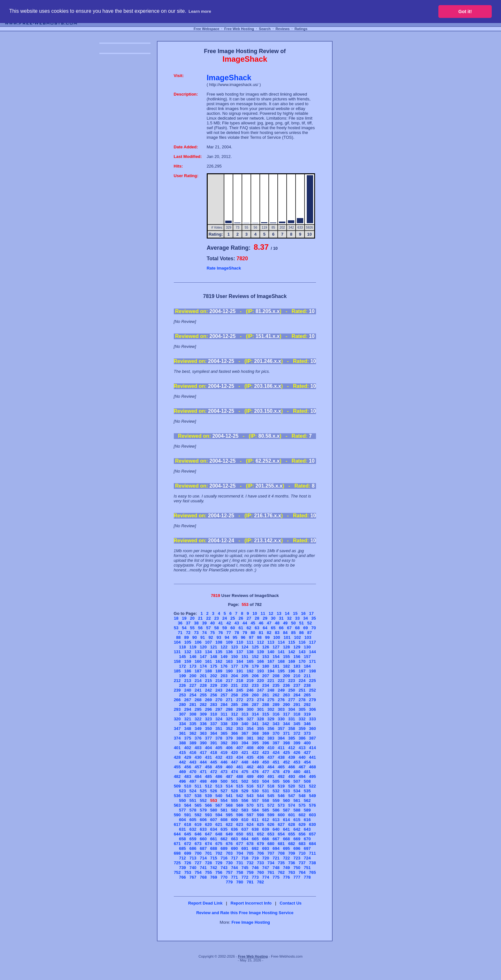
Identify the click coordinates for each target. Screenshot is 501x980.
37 (188, 623)
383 (271, 738)
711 (312, 853)
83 (277, 633)
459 (219, 767)
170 (302, 661)
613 (276, 820)
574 (292, 805)
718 (245, 858)
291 (297, 705)
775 (276, 877)
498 (203, 781)
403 (198, 748)
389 (193, 743)
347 (177, 729)
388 (182, 743)
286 (245, 705)
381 (250, 738)
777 (297, 877)
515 (240, 786)
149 (224, 657)
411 (281, 748)
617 (177, 824)
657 (312, 834)
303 (281, 709)
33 (297, 618)
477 (266, 772)
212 (177, 681)
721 (276, 858)
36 (180, 623)
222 (281, 681)
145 (182, 657)
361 (182, 733)
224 (302, 681)
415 (182, 753)
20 (192, 618)
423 (266, 753)
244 (229, 690)
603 (312, 815)
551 (193, 800)
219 (250, 681)
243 (219, 690)
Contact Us (291, 903)
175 (214, 666)
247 (260, 690)
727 (198, 863)
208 (276, 676)
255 (203, 695)
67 (289, 628)
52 (310, 623)
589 (307, 810)
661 (214, 839)
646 (198, 834)
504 (266, 781)
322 (198, 719)
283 (214, 705)
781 (250, 882)
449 (255, 762)
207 (266, 676)
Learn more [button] (200, 11)
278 (302, 700)
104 (177, 642)
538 (198, 796)
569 (240, 805)
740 (193, 868)
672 (188, 844)
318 (297, 714)
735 (281, 863)
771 (235, 877)
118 (182, 647)
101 (287, 637)
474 (235, 772)
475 (245, 772)
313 (245, 714)
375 (188, 738)
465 (281, 767)
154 (276, 657)
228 (203, 685)
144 (312, 652)
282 (203, 705)
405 (219, 748)
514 (229, 786)
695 (287, 848)
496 (182, 781)
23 (216, 618)
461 (240, 767)
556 (245, 800)
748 (276, 868)
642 (297, 829)
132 (188, 652)
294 (188, 709)
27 (249, 618)
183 (297, 666)
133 (198, 652)
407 (240, 748)
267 (188, 700)
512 (209, 786)
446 (224, 762)
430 (198, 757)
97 (251, 637)
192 (250, 671)
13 (279, 613)
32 (289, 618)
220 (260, 681)
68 (297, 628)
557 (255, 800)
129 (297, 647)
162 (219, 661)
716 (224, 858)
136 (229, 652)
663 (235, 839)
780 (240, 882)
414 (312, 748)
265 (307, 695)
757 (229, 872)
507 (297, 781)
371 (287, 733)
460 (229, 767)
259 (245, 695)
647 (209, 834)
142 (292, 652)
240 (188, 690)
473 (224, 772)
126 (266, 647)
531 (266, 791)
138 (250, 652)
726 (188, 863)
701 (209, 853)
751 (307, 868)
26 (241, 618)
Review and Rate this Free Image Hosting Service (245, 913)
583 (245, 810)
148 (214, 657)
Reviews (282, 29)
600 (281, 815)
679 (260, 844)
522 (312, 786)
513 (219, 786)
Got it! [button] (465, 12)
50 (293, 623)
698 (177, 853)
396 (266, 743)
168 (281, 661)
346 (307, 724)
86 (301, 633)
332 (302, 719)
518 (271, 786)
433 (229, 757)
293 (177, 709)
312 (235, 714)
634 (214, 829)
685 (182, 848)
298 (229, 709)
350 (209, 729)
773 (255, 877)
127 (276, 647)
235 (276, 685)
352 (229, 729)
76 (220, 633)
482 (177, 776)
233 (255, 685)
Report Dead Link (205, 903)
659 (193, 839)
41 (220, 623)
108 (219, 642)
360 (312, 729)
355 (260, 729)
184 (307, 666)
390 (203, 743)
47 (269, 623)
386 (302, 738)
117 (312, 642)
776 (287, 877)
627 (281, 824)
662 (224, 839)
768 (203, 877)
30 (273, 618)
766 (182, 877)
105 (188, 642)
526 (214, 791)
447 (235, 762)
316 (276, 714)
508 (307, 781)
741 (203, 868)
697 (307, 848)
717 (235, 858)
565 (198, 805)
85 (293, 633)
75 (212, 633)
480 (297, 772)
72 (188, 633)
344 (287, 724)
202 (214, 676)
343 (276, 724)
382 (260, 738)
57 (208, 628)
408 (250, 748)
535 (307, 791)
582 (235, 810)
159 (188, 661)
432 (219, 757)
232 (245, 685)
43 (237, 623)
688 (214, 848)
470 (193, 772)
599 (271, 815)
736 (292, 863)
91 (203, 637)
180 (266, 666)
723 (297, 858)
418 (214, 753)
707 (271, 853)
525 (203, 791)
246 (250, 690)
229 (214, 685)
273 (250, 700)
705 (250, 853)
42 (228, 623)
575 (302, 805)
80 (253, 633)
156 (297, 657)
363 (203, 733)
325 (229, 719)
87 (310, 633)
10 (255, 613)
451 (276, 762)
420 (235, 753)
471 (203, 772)
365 (224, 733)
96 (243, 637)
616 (307, 820)
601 (292, 815)
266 (177, 700)
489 (250, 776)
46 (261, 623)
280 (182, 705)
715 (214, 858)
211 (307, 676)
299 (240, 709)
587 (287, 810)
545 (271, 796)
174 (203, 666)
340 (245, 724)
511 (198, 786)
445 (214, 762)
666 (266, 839)
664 (245, 839)
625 (260, 824)
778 (307, 877)
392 (224, 743)
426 (297, 753)
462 (250, 767)
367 (245, 733)
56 (200, 628)
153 (266, 657)
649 (229, 834)
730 (229, 863)
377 (209, 738)
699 (188, 853)
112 (260, 642)
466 (292, 767)
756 (219, 872)
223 (292, 681)
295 (198, 709)
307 (182, 714)
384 (281, 738)
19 (184, 618)
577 (182, 810)
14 (287, 613)
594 (219, 815)
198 (312, 671)
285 (235, 705)
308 (193, 714)
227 (193, 685)
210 (297, 676)
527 (224, 791)
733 (260, 863)
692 (255, 848)
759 (250, 872)
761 (271, 872)
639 (266, 829)
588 (297, 810)
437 (271, 757)
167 (271, 661)
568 (229, 805)
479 (287, 772)
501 (235, 781)
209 (287, 676)
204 (235, 676)
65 (273, 628)
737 (302, 863)
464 (271, 767)
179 (255, 666)
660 (203, 839)
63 (257, 628)
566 (209, 805)
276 (281, 700)
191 (240, 671)
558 (266, 800)
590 (177, 815)
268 (198, 700)
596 (240, 815)
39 (204, 623)
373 (307, 733)
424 (276, 753)
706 (260, 853)
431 (209, 757)
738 (312, 863)
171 (312, 661)
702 (219, 853)
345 (297, 724)
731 (240, 863)
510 (188, 786)
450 (266, 762)
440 (302, 757)
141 (281, 652)
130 (307, 647)
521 (302, 786)
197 (302, 671)
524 (193, 791)
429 (188, 757)
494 (302, 776)
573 (281, 805)
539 (209, 796)
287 (255, 705)
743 (224, 868)
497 (193, 781)
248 (271, 690)
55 (192, 628)
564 (188, 805)
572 (271, 805)
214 (198, 681)
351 (219, 729)
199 (182, 676)
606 (203, 820)
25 (233, 618)
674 (209, 844)
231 (235, 685)
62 (249, 628)
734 (271, 863)
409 (260, 748)
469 (182, 772)
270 (219, 700)
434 (240, 757)
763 (292, 872)
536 (177, 796)
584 (255, 810)
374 (177, 738)
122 (224, 647)
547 (292, 796)
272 (240, 700)
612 (266, 820)
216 (219, 681)
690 (235, 848)
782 (260, 882)
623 (240, 824)
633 (203, 829)
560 (287, 800)
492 (281, 776)
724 (307, 858)
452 (287, 762)
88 (178, 637)
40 (212, 623)
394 (245, 743)
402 (188, 748)
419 (224, 753)
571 (260, 805)
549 (312, 796)
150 (235, 657)
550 (182, 800)
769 (214, 877)
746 (255, 868)
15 (295, 613)
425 (287, 753)
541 (229, 796)
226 (182, 685)
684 (312, 844)
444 (203, 762)
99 (267, 637)
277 (292, 700)
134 (209, 652)
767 (193, 877)
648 (219, 834)
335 (193, 724)
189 (219, 671)
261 (266, 695)
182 (287, 666)
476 (255, 772)
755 (209, 872)
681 (281, 844)
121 (214, 647)
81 (261, 633)
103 (308, 637)
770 (224, 877)
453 (297, 762)
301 (260, 709)
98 (259, 637)
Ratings (301, 29)
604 (182, 820)
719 (255, 858)
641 (287, 829)
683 (302, 844)
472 (214, 772)
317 (287, 714)
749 (287, 868)
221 (271, 681)
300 (250, 709)
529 (245, 791)
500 (224, 781)
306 (312, 709)
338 (224, 724)
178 (245, 666)
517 (260, 786)
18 (176, 618)
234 (266, 685)
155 (287, 657)
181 (276, 666)
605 (193, 820)
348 (188, 729)
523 (182, 791)
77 (228, 633)
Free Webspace (207, 29)
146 (193, 657)
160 (198, 661)
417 (203, 753)
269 (209, 700)
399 (297, 743)
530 (255, 791)
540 (219, 796)
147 (203, 657)
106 (198, 642)
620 (209, 824)
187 (198, 671)
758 (240, 872)
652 (260, 834)
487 (229, 776)
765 (312, 872)
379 (229, 738)
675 (219, 844)
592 (198, 815)
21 (200, 618)
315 (266, 714)
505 (276, 781)
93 (219, 637)
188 (209, 671)
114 (281, 642)
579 (203, 810)
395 (255, 743)
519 (281, 786)
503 (255, 781)
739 (182, 868)
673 (198, 844)
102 (297, 637)
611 (255, 820)
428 (177, 757)
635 (224, 829)
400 (307, 743)
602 (302, 815)
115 (292, 642)
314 (255, 714)
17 (311, 613)
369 (266, 733)
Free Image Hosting (251, 922)
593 (209, 815)
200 (193, 676)
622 (229, 824)
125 (255, 647)
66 (281, 628)
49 (285, 623)
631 (182, 829)
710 (302, 853)
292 (307, 705)
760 (260, 872)
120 (203, 647)
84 (285, 633)
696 (297, 848)
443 (193, 762)
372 (297, 733)
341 (255, 724)
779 (229, 882)
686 (193, 848)
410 (271, 748)
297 (219, 709)
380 (240, 738)
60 (233, 628)
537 (188, 796)
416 (193, 753)
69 (305, 628)
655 (292, 834)
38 (196, 623)
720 (266, 858)
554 (224, 800)
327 (250, 719)
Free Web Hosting (239, 29)
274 (260, 700)
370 (276, 733)
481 (307, 772)
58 (216, 628)
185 (177, 671)
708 (281, 853)
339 (235, 724)
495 (312, 776)
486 (219, 776)
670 (307, 839)
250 (292, 690)
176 (224, 666)
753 (188, 872)
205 (245, 676)
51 (301, 623)
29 (265, 618)
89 (186, 637)
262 (276, 695)
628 (292, 824)
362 (193, 733)
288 (266, 705)
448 (245, 762)
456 (188, 767)
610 (245, 820)
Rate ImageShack (224, 268)
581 (224, 810)
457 (198, 767)
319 (307, 714)
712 (182, 858)
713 (193, 858)
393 (235, 743)
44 (245, 623)
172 (182, 666)
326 (240, 719)
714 (203, 858)
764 (302, 872)
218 (240, 681)
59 (225, 628)
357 (281, 729)
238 (307, 685)
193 (260, 671)
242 (209, 690)
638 (255, 829)
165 (250, 661)
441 (312, 757)
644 (177, 834)
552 (203, 800)
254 (193, 695)
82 (269, 633)
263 (287, 695)
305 (302, 709)
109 (229, 642)
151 (245, 657)
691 (245, 848)
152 (255, 657)
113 (271, 642)
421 (245, 753)
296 (209, 709)
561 (297, 800)
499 (214, 781)
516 (250, 786)
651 (250, 834)
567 (219, 805)
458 (209, 767)
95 (235, 637)
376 (198, 738)
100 (277, 637)
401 (177, 748)
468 (312, 767)
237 (297, 685)
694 (276, 848)
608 (224, 820)
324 (219, 719)
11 (263, 613)
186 (188, 671)
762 (281, 872)
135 (219, 652)
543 (250, 796)
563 (177, 805)
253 (182, 695)
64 (265, 628)
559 (276, 800)
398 (287, 743)
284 (224, 705)
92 (211, 637)
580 (214, 810)
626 (271, 824)
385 (292, 738)
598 (260, 815)
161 (209, 661)
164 (240, 661)
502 (245, 781)
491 (271, 776)
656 (302, 834)
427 (307, 753)
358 (292, 729)
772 (245, 877)
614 (287, 820)
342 (266, 724)
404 (209, 748)
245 (240, 690)
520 (292, 786)
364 (214, 733)
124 (245, 647)
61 (241, 628)
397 (276, 743)
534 (297, 791)
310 (214, 714)
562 (307, 800)
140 (271, 652)
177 (235, 666)
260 (255, 695)
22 (208, 618)
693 (266, 848)
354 (250, 729)
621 (219, 824)
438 (281, 757)
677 (240, 844)
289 (276, 705)
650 (240, 834)
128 (287, 647)
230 (224, 685)
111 (250, 642)
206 (255, 676)
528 (235, 791)
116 (302, 642)
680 (271, 844)
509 (177, 786)
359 (302, 729)
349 (198, 729)
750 (297, 868)
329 (271, 719)
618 (188, 824)
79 (245, 633)
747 (266, 868)
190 (229, 671)
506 (287, 781)
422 (255, 753)
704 (240, 853)
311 (224, 714)
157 (307, 657)
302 (271, 709)
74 (204, 633)
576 (312, 805)
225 (312, 681)
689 (224, 848)
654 (281, 834)
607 (214, 820)
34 (305, 618)
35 (313, 618)
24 (225, 618)
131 (177, 652)
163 (229, 661)
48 (277, 623)
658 (182, 839)
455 (177, 767)
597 (250, 815)
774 (266, 877)
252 (312, 690)
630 (312, 824)
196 (292, 671)
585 (266, 810)
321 (188, 719)
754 (198, 872)
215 (209, 681)
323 (209, 719)
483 (188, 776)
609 (235, 820)
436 (260, 757)
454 (307, 762)
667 (276, 839)
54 (184, 628)
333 (312, 719)
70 (313, 628)
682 (292, 844)
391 (214, 743)
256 (214, 695)
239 (177, 690)
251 (302, 690)
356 (271, 729)
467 (302, 767)
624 (250, 824)
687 (203, 848)
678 (250, 844)
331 (292, 719)
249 (281, 690)
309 (203, 714)
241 (198, 690)
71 (180, 633)
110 (240, 642)
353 (240, 729)
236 (287, 685)
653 (271, 834)
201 (203, 676)
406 (229, 748)
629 (302, 824)
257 (224, 695)
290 (287, 705)
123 (235, 647)
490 (260, 776)
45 (253, 623)
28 (257, 618)
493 (292, 776)
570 (250, 805)
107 (209, 642)
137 (240, 652)
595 (229, 815)
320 (177, 719)
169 (292, 661)
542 (240, 796)
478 (276, 772)
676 (229, 844)
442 (182, 762)
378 (219, 738)
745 (245, 868)
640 (276, 829)
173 (193, 666)
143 (302, 652)
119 (193, 647)
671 (177, 844)
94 (227, 637)
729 (219, 863)
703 (229, 853)
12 (271, 613)
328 (260, 719)
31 (281, 618)
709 (292, 853)
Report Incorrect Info (251, 903)
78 (237, 633)
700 (198, 853)
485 (209, 776)
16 (303, 613)
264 (297, 695)
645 (188, 834)
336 (203, 724)
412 (292, 748)
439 (292, 757)
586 (276, 810)
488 (240, 776)
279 (312, 700)
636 (235, 829)
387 (312, 738)
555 (235, 800)
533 (287, 791)
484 (198, 776)
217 (229, 681)
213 (188, 681)
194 (271, 671)
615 (297, 820)
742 (214, 868)
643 (307, 829)
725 (177, 863)
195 (281, 671)
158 (177, 661)
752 (177, 872)
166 (260, 661)
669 (297, 839)
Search (265, 29)
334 (182, 724)
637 (245, 829)
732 (250, 863)
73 (196, 633)
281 (193, 705)
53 (176, 628)
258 (235, 695)
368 (255, 733)
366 (235, 733)
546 (281, 796)
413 (302, 748)
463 (260, 767)
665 (255, 839)
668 (287, 839)
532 (276, 791)
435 (250, 757)
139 (260, 652)
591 (188, 815)
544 (260, 796)
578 (193, 810)
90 (195, 637)
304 (292, 709)
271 (229, 700)
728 (209, 863)
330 (281, 719)
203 (224, 676)
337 (214, 724)
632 (193, 829)
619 (198, 824)
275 (271, 700)
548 (302, 796)
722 (287, 858)
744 (235, 868)
